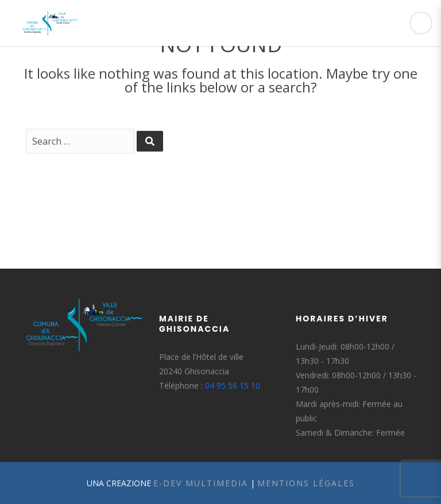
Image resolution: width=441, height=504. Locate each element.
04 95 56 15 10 (233, 385)
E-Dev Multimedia (201, 483)
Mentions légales (306, 483)
